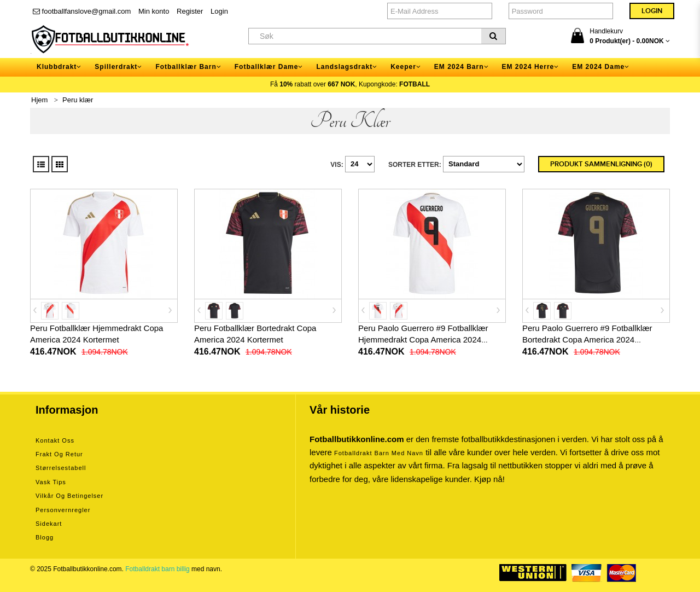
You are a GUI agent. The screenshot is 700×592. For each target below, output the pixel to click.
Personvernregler (63, 510)
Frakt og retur (59, 454)
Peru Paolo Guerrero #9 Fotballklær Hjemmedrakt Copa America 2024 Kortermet (423, 339)
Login (219, 11)
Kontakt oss (55, 440)
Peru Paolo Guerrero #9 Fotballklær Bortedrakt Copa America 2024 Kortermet (587, 339)
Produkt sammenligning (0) (601, 164)
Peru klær (78, 100)
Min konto (154, 11)
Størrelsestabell (61, 468)
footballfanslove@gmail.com (82, 11)
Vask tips (51, 482)
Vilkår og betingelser (69, 496)
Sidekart (49, 524)
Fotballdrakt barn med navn (379, 453)
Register (190, 11)
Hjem (39, 100)
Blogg (45, 537)
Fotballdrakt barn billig (157, 569)
